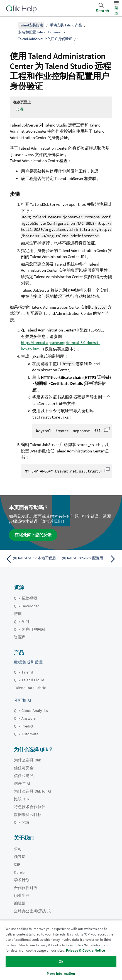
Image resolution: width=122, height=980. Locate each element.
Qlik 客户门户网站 (30, 629)
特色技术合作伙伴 (30, 807)
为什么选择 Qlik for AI (33, 791)
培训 (18, 614)
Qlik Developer (26, 606)
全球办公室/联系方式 (32, 911)
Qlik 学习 (22, 622)
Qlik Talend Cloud (29, 680)
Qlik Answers (25, 718)
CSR (17, 864)
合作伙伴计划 (26, 888)
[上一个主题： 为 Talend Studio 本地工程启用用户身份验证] (32, 559)
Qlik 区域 (22, 822)
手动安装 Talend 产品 (66, 25)
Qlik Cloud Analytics (31, 711)
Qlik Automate (26, 734)
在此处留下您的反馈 (33, 535)
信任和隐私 (24, 776)
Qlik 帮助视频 (25, 598)
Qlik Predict (24, 726)
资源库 (20, 637)
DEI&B (19, 872)
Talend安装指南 (31, 25)
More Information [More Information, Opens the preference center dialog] (61, 973)
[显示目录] (11, 25)
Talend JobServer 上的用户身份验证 (45, 39)
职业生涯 (22, 895)
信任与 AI (22, 783)
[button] (107, 429)
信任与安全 (24, 768)
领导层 (20, 857)
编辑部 (20, 903)
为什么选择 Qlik (28, 760)
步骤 (20, 109)
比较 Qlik (22, 799)
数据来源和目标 (28, 815)
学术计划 (22, 880)
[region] (61, 950)
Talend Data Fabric (30, 688)
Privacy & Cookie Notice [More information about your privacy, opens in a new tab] (86, 950)
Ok (61, 962)
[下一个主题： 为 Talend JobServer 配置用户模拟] (90, 559)
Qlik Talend (24, 672)
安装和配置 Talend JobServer (40, 32)
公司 (18, 849)
